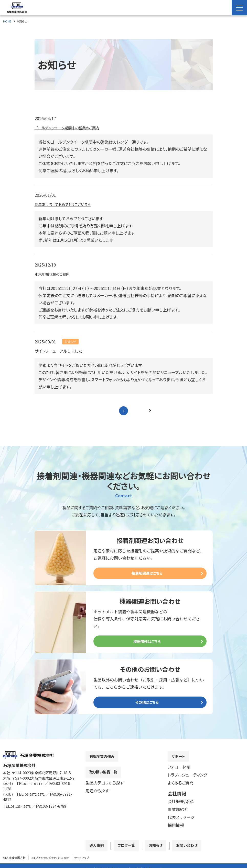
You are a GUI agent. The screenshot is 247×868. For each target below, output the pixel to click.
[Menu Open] (239, 8)
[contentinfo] (123, 805)
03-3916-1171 (36, 787)
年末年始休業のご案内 (55, 274)
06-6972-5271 (37, 798)
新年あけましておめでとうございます (67, 204)
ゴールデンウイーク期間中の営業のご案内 (72, 128)
